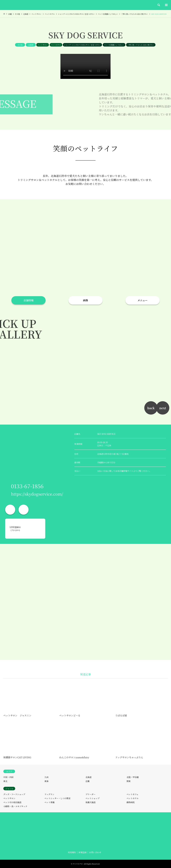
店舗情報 (29, 300)
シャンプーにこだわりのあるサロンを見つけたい (82, 45)
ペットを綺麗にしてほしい (114, 45)
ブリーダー (91, 794)
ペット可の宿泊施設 (12, 802)
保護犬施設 (91, 802)
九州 (46, 777)
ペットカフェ (133, 794)
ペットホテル (56, 45)
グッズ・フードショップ (14, 794)
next (163, 408)
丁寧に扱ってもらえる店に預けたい (141, 45)
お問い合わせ (95, 852)
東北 (5, 781)
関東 (129, 781)
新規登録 (82, 852)
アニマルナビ (78, 864)
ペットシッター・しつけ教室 (57, 798)
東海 (46, 781)
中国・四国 (8, 777)
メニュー (142, 300)
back (151, 408)
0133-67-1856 (27, 486)
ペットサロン (43, 45)
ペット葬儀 (49, 802)
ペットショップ (93, 798)
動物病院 (131, 802)
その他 (20, 45)
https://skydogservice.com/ (37, 494)
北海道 (31, 45)
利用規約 (72, 852)
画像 (85, 300)
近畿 (88, 781)
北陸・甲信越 (133, 777)
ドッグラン (49, 794)
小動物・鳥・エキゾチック (15, 806)
